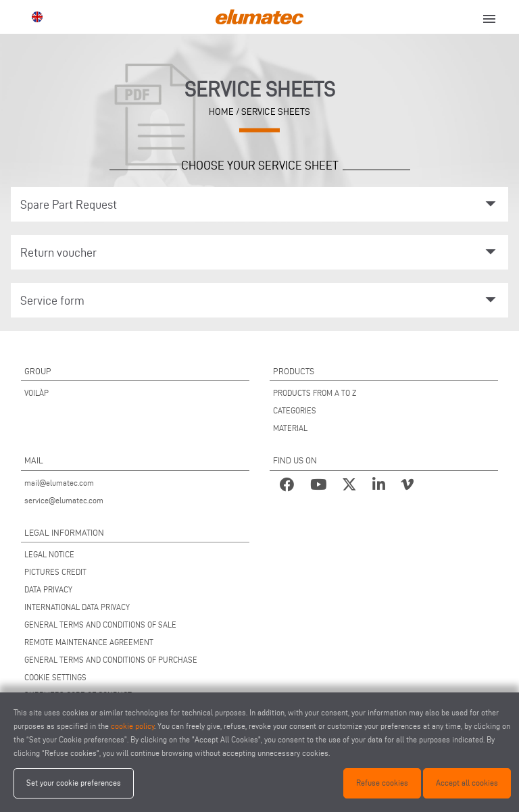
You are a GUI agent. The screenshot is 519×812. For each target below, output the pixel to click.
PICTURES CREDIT (55, 572)
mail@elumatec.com (59, 483)
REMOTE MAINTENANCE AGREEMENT (89, 642)
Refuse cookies (382, 783)
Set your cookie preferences (74, 783)
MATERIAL (290, 428)
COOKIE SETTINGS (55, 677)
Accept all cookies (467, 783)
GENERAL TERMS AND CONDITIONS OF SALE (100, 625)
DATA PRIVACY (48, 589)
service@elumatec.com (64, 500)
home (221, 111)
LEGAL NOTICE (49, 554)
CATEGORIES (295, 410)
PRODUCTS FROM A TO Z (315, 393)
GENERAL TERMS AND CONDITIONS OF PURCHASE (111, 660)
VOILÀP (36, 393)
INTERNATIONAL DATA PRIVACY (77, 607)
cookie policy (132, 726)
